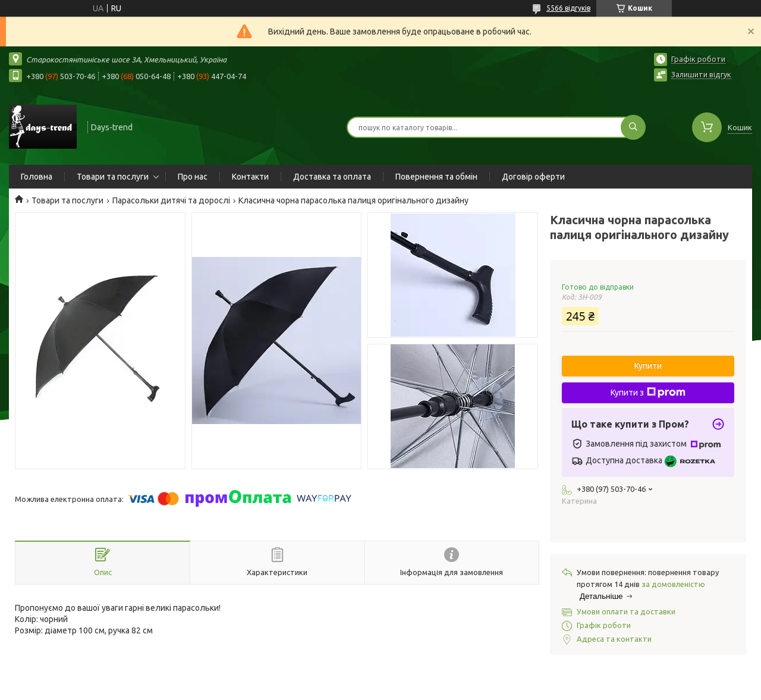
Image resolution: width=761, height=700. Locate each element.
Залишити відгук (701, 74)
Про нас (193, 177)
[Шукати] (633, 127)
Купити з (648, 393)
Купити (648, 366)
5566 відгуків (568, 8)
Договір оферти (533, 177)
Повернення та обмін (436, 177)
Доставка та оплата (332, 177)
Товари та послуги (113, 177)
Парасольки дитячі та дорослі (171, 200)
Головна (37, 177)
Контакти (250, 177)
